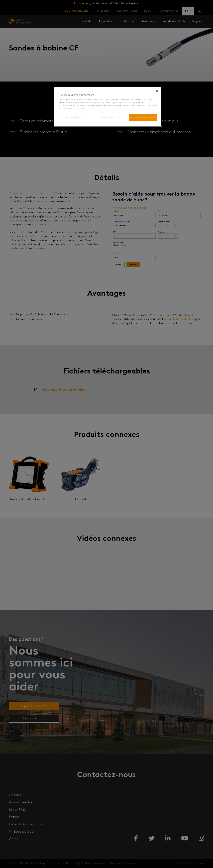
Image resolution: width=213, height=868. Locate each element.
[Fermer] (157, 91)
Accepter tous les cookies (143, 117)
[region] (108, 107)
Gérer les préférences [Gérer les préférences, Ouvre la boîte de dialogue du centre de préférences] (71, 117)
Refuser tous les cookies (113, 117)
